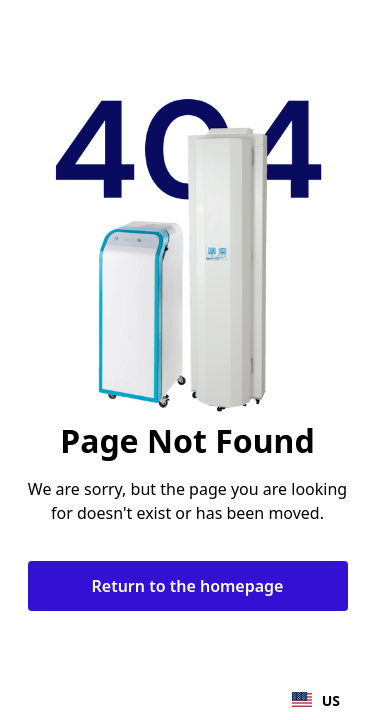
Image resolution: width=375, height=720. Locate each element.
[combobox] (316, 700)
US (316, 700)
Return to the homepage (188, 586)
